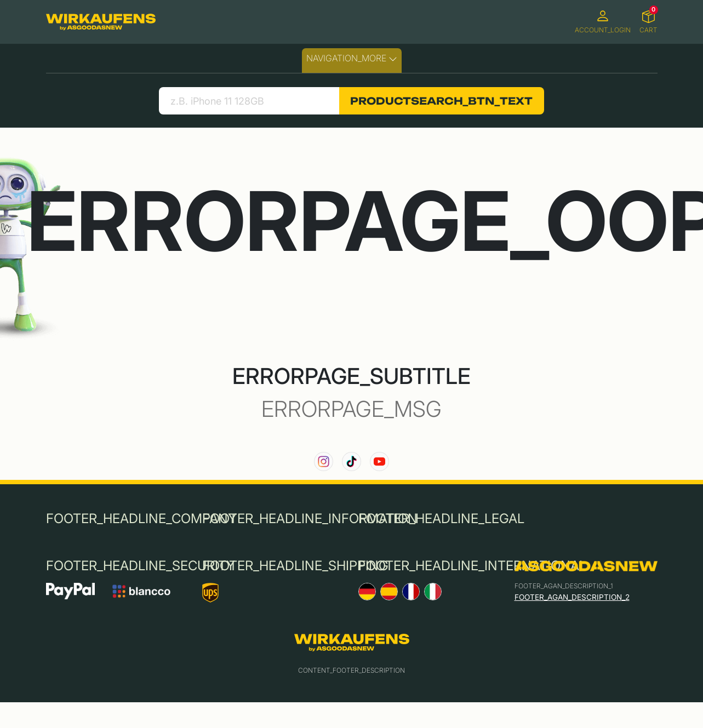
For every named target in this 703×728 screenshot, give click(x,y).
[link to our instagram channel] (324, 462)
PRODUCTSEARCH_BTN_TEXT (441, 101)
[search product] (249, 101)
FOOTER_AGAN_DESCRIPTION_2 (572, 597)
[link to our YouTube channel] (379, 462)
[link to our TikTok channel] (351, 462)
